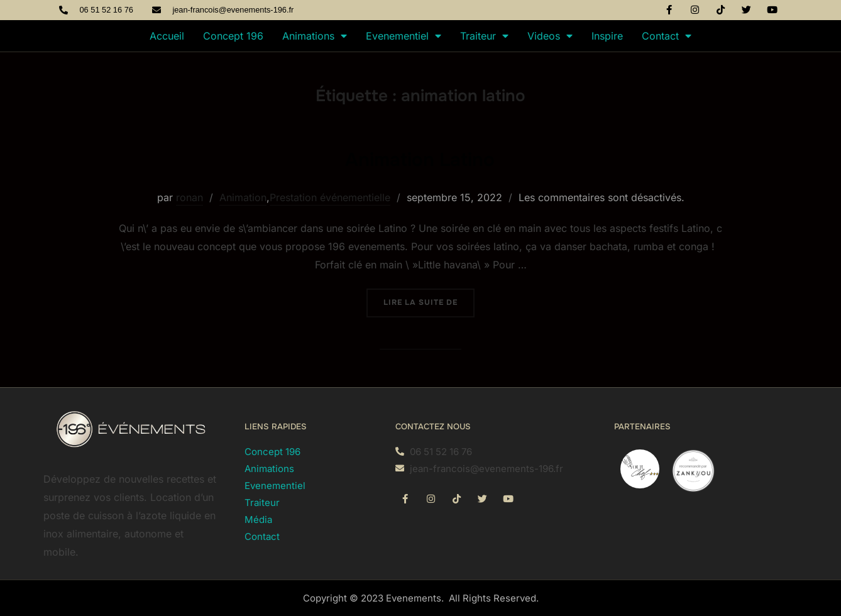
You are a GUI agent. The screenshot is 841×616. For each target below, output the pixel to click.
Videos (550, 36)
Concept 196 (233, 36)
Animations (315, 36)
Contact (667, 36)
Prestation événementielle (330, 197)
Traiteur (484, 36)
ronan (190, 197)
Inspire (607, 36)
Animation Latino (420, 157)
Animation (243, 197)
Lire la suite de (429, 298)
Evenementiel (404, 36)
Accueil (167, 36)
